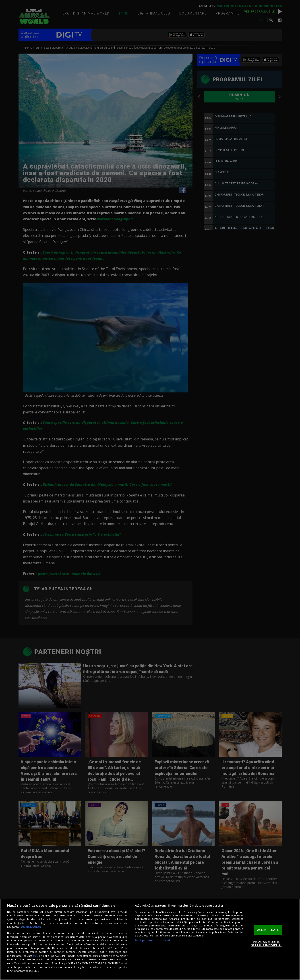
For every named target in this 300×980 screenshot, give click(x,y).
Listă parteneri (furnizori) (152, 940)
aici (35, 956)
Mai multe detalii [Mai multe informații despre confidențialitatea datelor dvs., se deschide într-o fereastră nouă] (31, 927)
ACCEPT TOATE (268, 930)
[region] (150, 939)
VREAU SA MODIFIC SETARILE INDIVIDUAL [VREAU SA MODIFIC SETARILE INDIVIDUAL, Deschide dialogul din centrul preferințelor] (267, 944)
